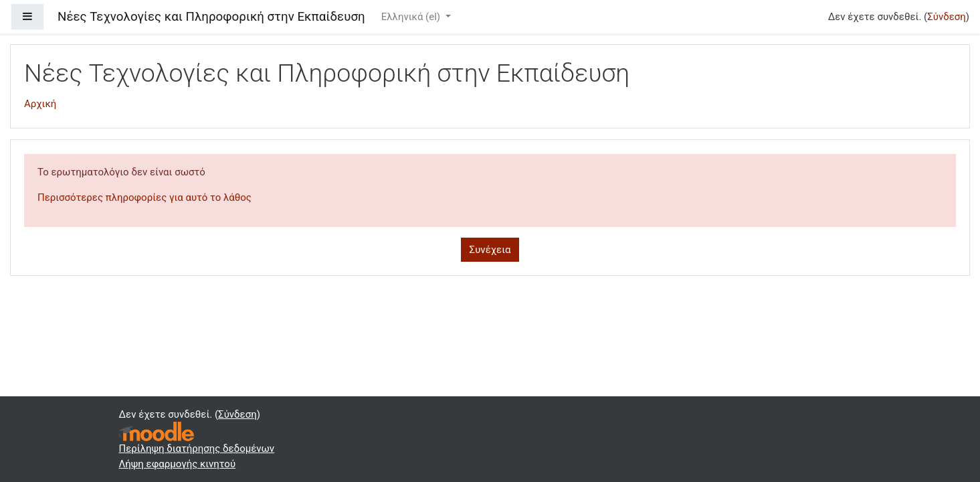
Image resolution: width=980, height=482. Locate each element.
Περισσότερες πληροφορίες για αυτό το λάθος (144, 197)
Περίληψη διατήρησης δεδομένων (197, 449)
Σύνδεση (947, 17)
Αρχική (40, 104)
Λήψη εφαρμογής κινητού (178, 464)
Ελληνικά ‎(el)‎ (412, 17)
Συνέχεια (490, 250)
